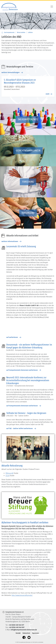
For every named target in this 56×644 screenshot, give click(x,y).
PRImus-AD (9, 473)
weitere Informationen (11, 241)
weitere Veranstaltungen (12, 72)
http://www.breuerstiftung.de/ (22, 595)
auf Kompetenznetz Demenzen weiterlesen (24, 370)
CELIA (7, 476)
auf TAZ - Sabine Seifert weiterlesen (21, 429)
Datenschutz (26, 633)
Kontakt (18, 633)
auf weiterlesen (14, 337)
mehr (49, 94)
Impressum (35, 633)
